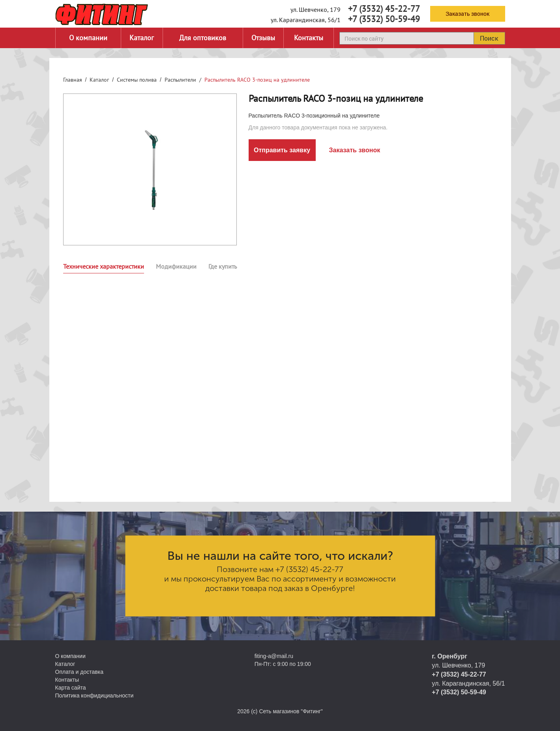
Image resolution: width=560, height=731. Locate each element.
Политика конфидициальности (95, 695)
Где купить (223, 266)
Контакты (309, 38)
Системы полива (137, 80)
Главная (73, 80)
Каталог (142, 38)
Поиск (489, 38)
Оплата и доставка (79, 672)
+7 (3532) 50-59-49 (384, 19)
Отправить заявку (282, 150)
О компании (88, 38)
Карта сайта (71, 688)
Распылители (180, 80)
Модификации (176, 266)
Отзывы (263, 38)
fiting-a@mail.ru (274, 656)
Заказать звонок (467, 14)
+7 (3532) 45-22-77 (384, 9)
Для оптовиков (203, 38)
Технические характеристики (104, 266)
